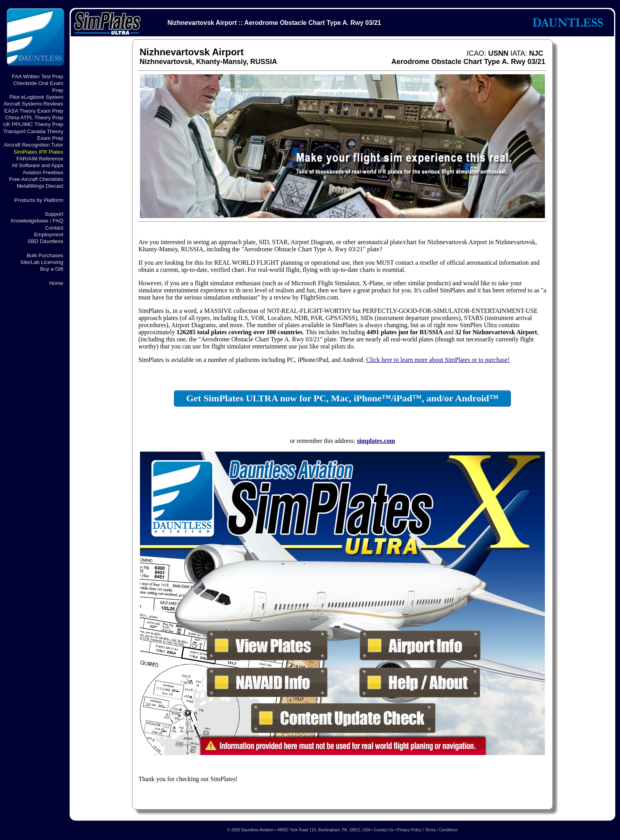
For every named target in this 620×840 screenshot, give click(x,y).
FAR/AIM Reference (40, 159)
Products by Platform (39, 200)
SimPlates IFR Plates (38, 152)
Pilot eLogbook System (36, 97)
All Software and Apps (38, 165)
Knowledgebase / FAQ (37, 221)
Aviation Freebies (43, 172)
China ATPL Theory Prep (34, 118)
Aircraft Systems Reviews (33, 104)
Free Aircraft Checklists (36, 179)
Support (54, 214)
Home (56, 283)
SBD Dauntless (45, 241)
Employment (49, 234)
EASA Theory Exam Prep (34, 111)
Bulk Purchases (45, 255)
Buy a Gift (52, 269)
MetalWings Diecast (40, 186)
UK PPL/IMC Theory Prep (33, 124)
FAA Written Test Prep (38, 76)
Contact (54, 228)
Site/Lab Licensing (42, 262)
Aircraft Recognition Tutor (34, 145)
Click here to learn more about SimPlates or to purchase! (438, 360)
